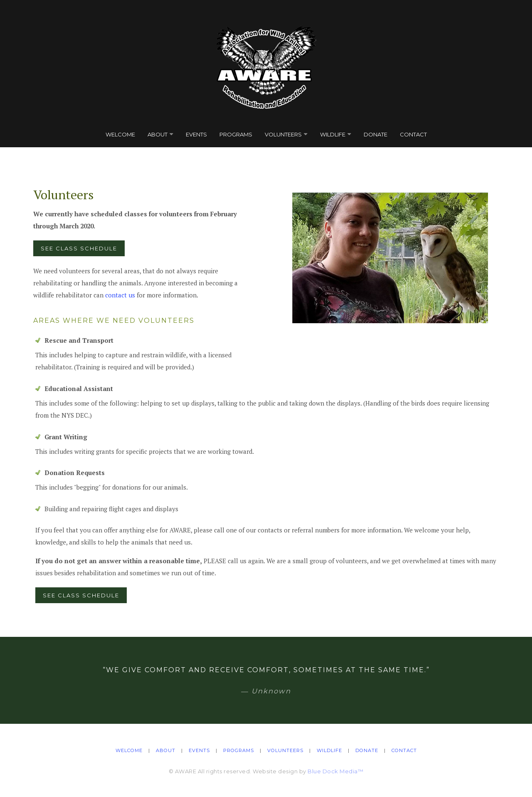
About (158, 134)
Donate (376, 134)
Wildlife (333, 134)
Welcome (120, 134)
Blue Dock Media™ (335, 771)
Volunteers (283, 134)
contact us (120, 295)
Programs (236, 134)
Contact (413, 134)
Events (196, 134)
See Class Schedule (79, 248)
